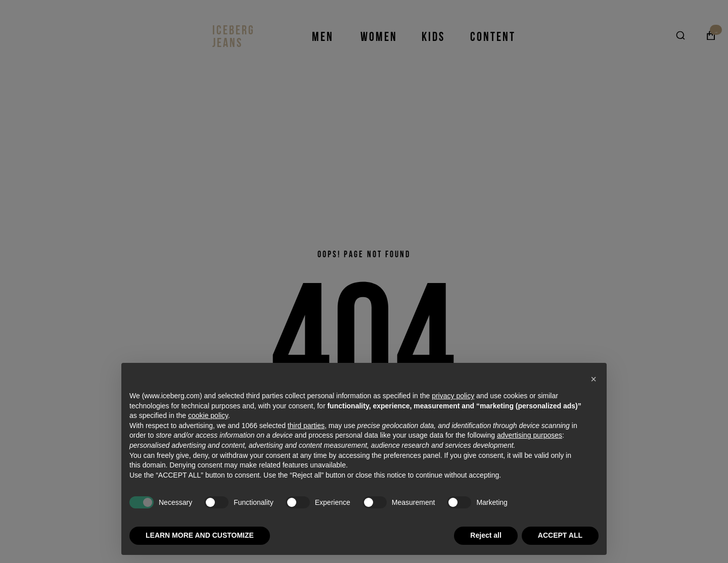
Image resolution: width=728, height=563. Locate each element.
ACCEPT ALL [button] (560, 535)
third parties (306, 426)
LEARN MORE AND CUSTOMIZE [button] (200, 535)
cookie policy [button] (208, 415)
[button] (594, 379)
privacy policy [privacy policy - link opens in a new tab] (453, 396)
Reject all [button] (486, 535)
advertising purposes (530, 435)
